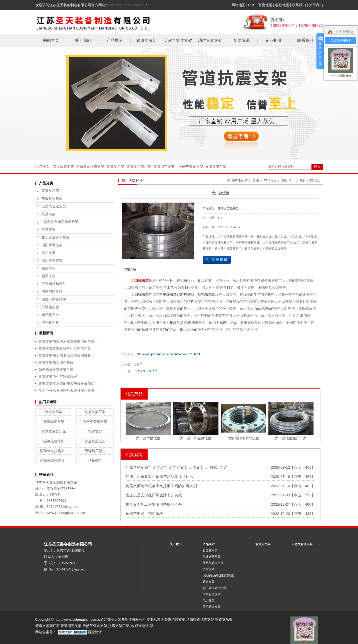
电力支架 (49, 253)
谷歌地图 (282, 5)
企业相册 (273, 40)
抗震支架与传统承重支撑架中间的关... (68, 342)
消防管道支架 (210, 40)
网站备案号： (46, 632)
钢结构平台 (50, 315)
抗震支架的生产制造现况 (58, 377)
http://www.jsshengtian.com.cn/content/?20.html (168, 354)
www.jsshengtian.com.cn (125, 5)
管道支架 (49, 230)
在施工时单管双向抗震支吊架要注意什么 (159, 476)
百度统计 (95, 632)
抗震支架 (49, 214)
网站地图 (238, 5)
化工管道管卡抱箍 (56, 237)
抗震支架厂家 (216, 167)
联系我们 (299, 5)
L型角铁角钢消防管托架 (60, 222)
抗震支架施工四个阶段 (56, 363)
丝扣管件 (95, 461)
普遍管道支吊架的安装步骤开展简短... (68, 384)
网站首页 (51, 40)
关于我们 (316, 5)
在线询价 (217, 260)
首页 (256, 181)
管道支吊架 (146, 40)
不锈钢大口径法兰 (146, 371)
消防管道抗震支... (54, 451)
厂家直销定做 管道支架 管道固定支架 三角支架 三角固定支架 (176, 467)
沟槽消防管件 (52, 292)
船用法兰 (49, 276)
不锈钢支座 (50, 307)
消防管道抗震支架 (90, 167)
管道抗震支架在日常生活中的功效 (65, 349)
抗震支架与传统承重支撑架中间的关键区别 (161, 486)
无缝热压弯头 (95, 451)
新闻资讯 (242, 40)
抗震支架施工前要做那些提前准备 (65, 356)
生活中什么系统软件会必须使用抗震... (68, 391)
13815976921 (341, 40)
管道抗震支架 (63, 167)
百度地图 (265, 5)
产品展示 (115, 40)
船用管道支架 (52, 261)
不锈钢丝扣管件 (54, 284)
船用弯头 (49, 268)
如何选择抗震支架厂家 (56, 370)
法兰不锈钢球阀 (54, 299)
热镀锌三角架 (52, 199)
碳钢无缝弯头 (54, 441)
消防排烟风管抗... (54, 461)
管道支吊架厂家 (139, 167)
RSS (252, 5)
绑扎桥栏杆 (50, 323)
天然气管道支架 (178, 40)
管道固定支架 (164, 167)
